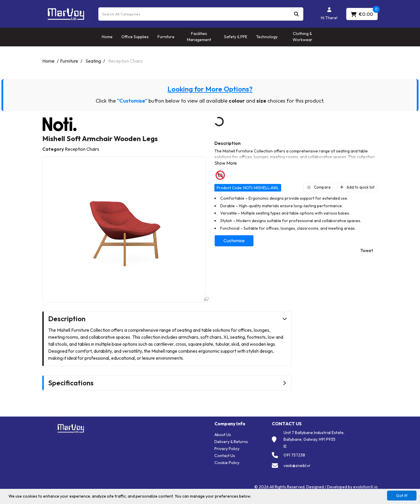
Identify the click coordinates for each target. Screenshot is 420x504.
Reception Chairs (125, 61)
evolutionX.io (365, 487)
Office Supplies (135, 37)
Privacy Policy (227, 449)
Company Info (230, 424)
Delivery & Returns (231, 442)
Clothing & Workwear (302, 37)
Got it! (402, 496)
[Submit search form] (296, 14)
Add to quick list (357, 187)
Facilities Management (199, 37)
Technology (267, 37)
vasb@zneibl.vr (297, 466)
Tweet (367, 250)
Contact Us (225, 456)
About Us (223, 435)
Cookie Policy (227, 463)
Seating (93, 61)
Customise (234, 240)
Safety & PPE (236, 37)
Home (107, 37)
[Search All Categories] (201, 14)
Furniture (166, 37)
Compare (319, 187)
